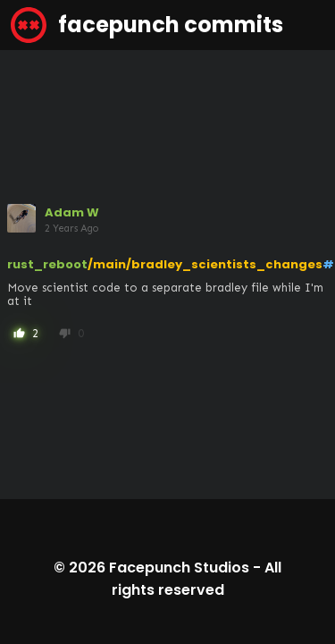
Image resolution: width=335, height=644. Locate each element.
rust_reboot (47, 264)
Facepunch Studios (179, 568)
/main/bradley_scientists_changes (205, 264)
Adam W (72, 212)
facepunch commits (147, 25)
